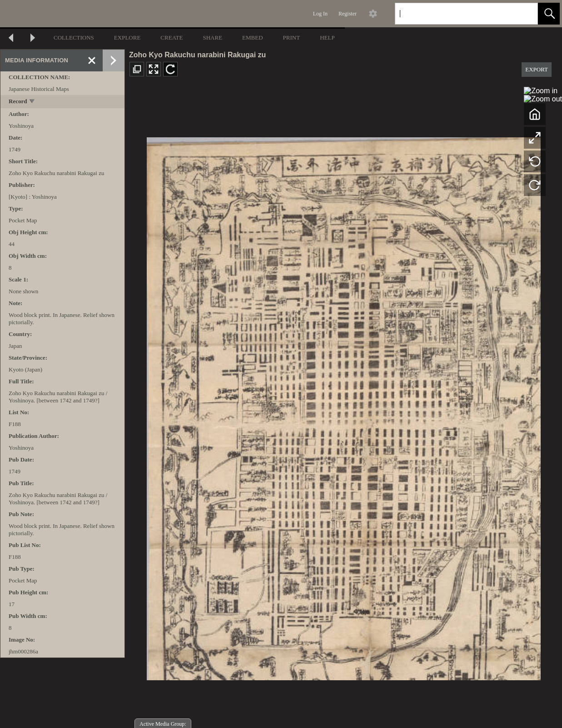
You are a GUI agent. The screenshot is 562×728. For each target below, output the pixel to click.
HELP (327, 38)
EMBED (253, 38)
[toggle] (32, 102)
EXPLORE (127, 38)
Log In (320, 14)
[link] (524, 13)
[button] (549, 14)
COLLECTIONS (74, 38)
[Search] (456, 14)
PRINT (292, 38)
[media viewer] (343, 406)
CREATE (172, 38)
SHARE (212, 38)
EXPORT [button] (537, 69)
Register (348, 14)
